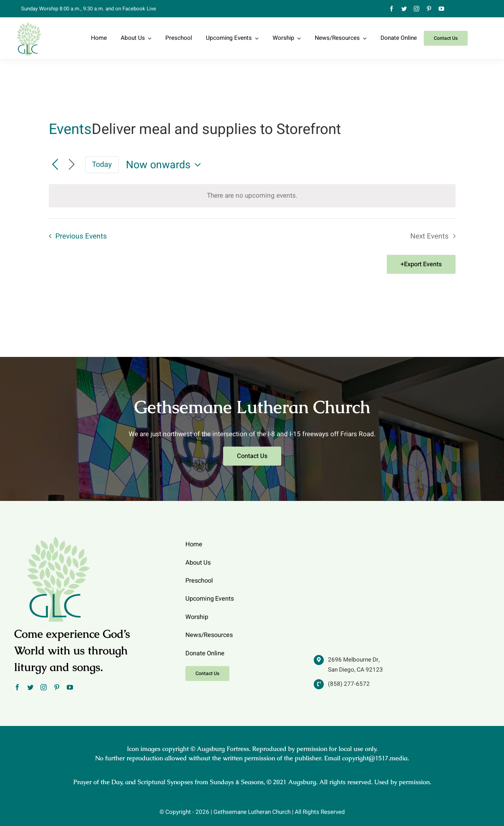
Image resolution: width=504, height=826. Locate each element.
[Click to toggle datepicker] (165, 165)
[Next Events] (72, 165)
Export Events (423, 264)
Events (70, 130)
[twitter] (404, 9)
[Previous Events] (55, 165)
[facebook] (392, 9)
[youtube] (441, 9)
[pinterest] (429, 9)
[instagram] (416, 9)
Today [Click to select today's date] (102, 165)
